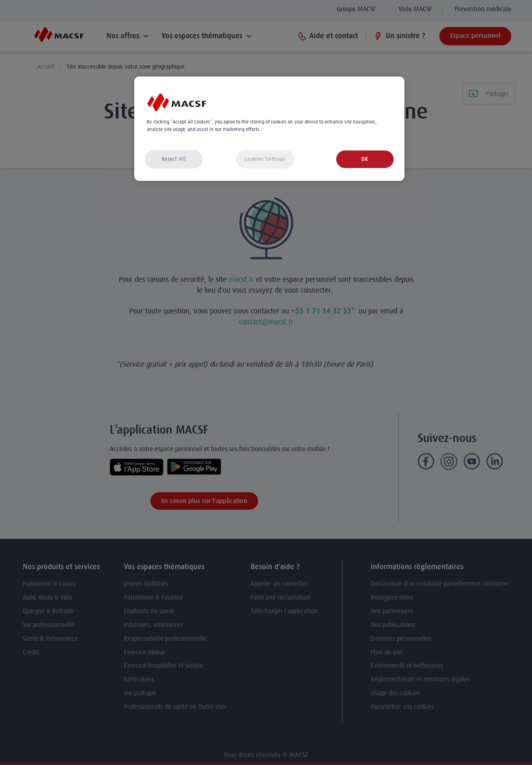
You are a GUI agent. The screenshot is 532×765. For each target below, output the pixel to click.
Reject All (174, 159)
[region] (269, 129)
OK (365, 159)
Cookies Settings (265, 159)
